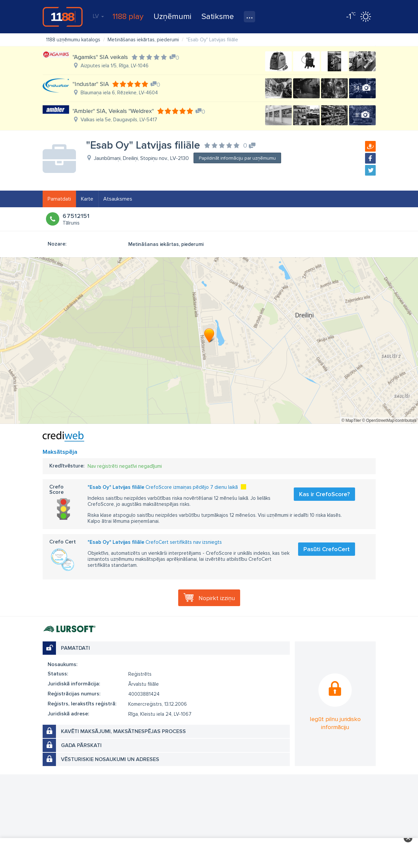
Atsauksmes (118, 199)
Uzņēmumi (173, 16)
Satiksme (218, 16)
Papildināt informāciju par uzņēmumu (237, 158)
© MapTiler (351, 421)
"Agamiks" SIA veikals (100, 57)
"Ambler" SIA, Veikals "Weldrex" (113, 111)
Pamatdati (59, 199)
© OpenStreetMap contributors (389, 421)
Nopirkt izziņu (217, 598)
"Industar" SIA (91, 84)
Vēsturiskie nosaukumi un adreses (110, 759)
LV (98, 16)
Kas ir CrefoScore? (324, 494)
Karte (87, 199)
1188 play (128, 16)
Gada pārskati (81, 745)
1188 (63, 17)
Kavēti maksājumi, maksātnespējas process (123, 731)
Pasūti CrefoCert (327, 549)
